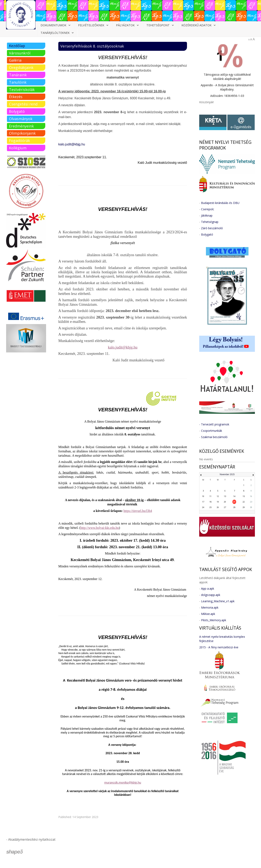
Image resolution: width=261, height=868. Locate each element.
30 (251, 507)
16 (251, 496)
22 (244, 502)
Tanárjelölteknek (55, 33)
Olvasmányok (21, 119)
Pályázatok (125, 25)
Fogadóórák (19, 141)
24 (203, 507)
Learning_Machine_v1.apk (218, 601)
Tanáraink (18, 75)
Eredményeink (21, 126)
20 (225, 502)
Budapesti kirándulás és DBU (220, 203)
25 (210, 507)
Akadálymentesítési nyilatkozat (32, 839)
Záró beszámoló (212, 228)
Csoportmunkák (212, 431)
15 (244, 496)
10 (203, 496)
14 (234, 496)
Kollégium (18, 148)
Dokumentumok (53, 25)
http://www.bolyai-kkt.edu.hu (100, 528)
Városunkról (20, 53)
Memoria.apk (210, 607)
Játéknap (207, 215)
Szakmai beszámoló (214, 437)
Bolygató (17, 111)
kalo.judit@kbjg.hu (72, 144)
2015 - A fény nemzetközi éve (219, 647)
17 (203, 502)
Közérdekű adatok (196, 25)
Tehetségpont (158, 25)
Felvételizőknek (91, 25)
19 (218, 502)
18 (210, 502)
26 (218, 507)
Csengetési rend (23, 104)
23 (251, 502)
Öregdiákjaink (21, 68)
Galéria (15, 60)
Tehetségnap (210, 222)
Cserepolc (208, 209)
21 (234, 502)
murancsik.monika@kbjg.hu (123, 782)
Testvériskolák (22, 90)
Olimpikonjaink (22, 133)
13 (225, 496)
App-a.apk (208, 588)
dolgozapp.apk (211, 595)
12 (218, 496)
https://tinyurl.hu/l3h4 (138, 511)
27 (225, 507)
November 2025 (227, 474)
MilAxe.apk (208, 614)
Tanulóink (18, 82)
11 (210, 496)
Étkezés (16, 97)
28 (234, 507)
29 (244, 507)
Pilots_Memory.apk (214, 620)
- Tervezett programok (214, 424)
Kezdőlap (17, 46)
